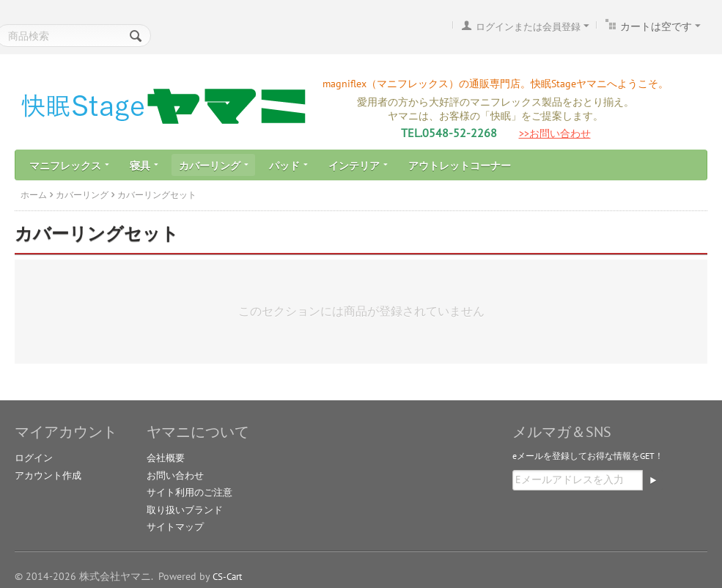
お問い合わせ (175, 475)
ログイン (34, 458)
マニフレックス (69, 166)
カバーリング (214, 166)
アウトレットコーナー (460, 166)
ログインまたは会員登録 (528, 27)
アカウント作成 (48, 475)
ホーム (34, 195)
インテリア (358, 166)
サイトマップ (175, 527)
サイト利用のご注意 (189, 492)
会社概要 (166, 458)
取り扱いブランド (185, 510)
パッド (288, 166)
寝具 (144, 166)
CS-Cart (227, 577)
